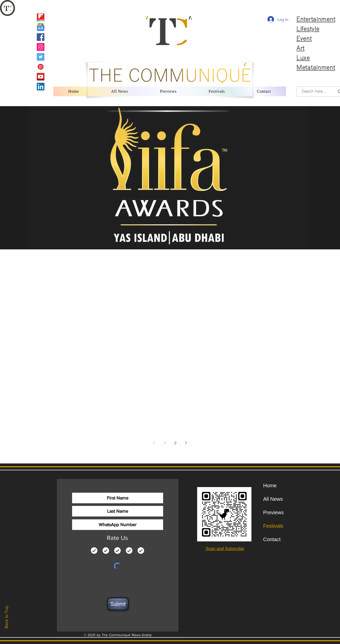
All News (273, 499)
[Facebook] (41, 37)
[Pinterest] (41, 67)
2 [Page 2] (175, 443)
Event (304, 39)
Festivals (273, 526)
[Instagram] (41, 47)
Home (270, 486)
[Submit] (118, 604)
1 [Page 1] (165, 443)
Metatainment (316, 68)
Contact (272, 539)
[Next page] (186, 443)
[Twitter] (41, 57)
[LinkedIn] (41, 87)
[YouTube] (41, 77)
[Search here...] (313, 92)
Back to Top (6, 617)
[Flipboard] (41, 17)
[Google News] (41, 27)
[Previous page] (154, 443)
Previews (273, 512)
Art (300, 48)
